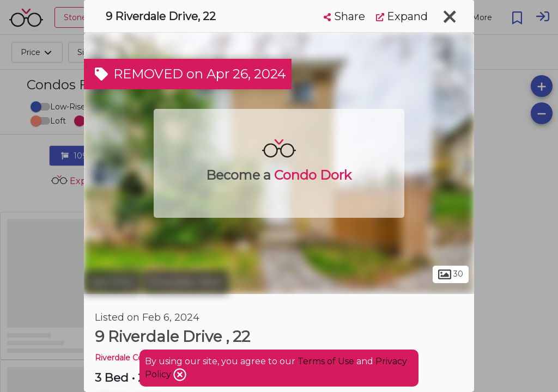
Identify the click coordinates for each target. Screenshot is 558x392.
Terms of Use (326, 361)
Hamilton (112, 282)
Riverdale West (186, 282)
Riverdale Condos (128, 358)
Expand (402, 16)
